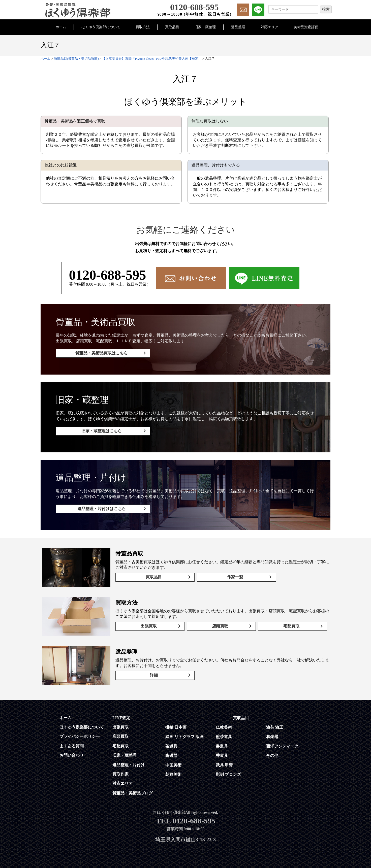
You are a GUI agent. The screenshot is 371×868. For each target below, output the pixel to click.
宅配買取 (292, 622)
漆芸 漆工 (275, 723)
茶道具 (171, 741)
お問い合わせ (72, 750)
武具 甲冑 (224, 760)
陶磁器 (171, 751)
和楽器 (272, 732)
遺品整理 (238, 27)
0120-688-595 (108, 275)
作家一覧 (228, 573)
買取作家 (120, 769)
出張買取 (150, 622)
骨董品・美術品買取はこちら (100, 353)
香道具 (222, 751)
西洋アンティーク (282, 741)
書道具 (222, 741)
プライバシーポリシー (80, 732)
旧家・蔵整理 (205, 27)
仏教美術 (224, 723)
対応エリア (269, 27)
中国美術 (173, 760)
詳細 (152, 671)
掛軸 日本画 (176, 723)
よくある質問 (72, 741)
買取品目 (172, 27)
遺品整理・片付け (129, 760)
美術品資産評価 (306, 27)
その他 (272, 751)
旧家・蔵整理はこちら (100, 429)
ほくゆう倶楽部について (101, 27)
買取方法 (143, 27)
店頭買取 (221, 622)
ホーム (61, 27)
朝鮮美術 (173, 770)
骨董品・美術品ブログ (133, 788)
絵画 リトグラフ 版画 (184, 732)
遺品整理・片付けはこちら (100, 505)
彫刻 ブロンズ (228, 770)
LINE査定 (121, 713)
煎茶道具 (224, 732)
